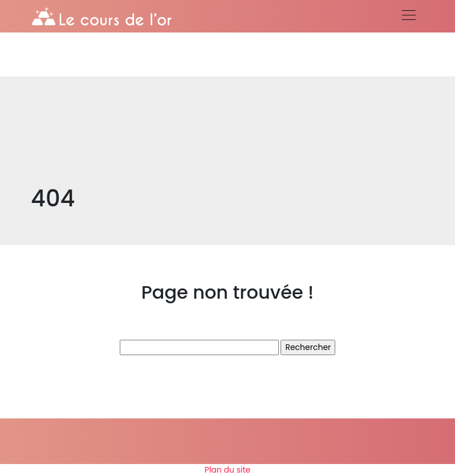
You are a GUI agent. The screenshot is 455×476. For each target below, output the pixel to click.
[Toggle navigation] (408, 17)
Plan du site (227, 470)
